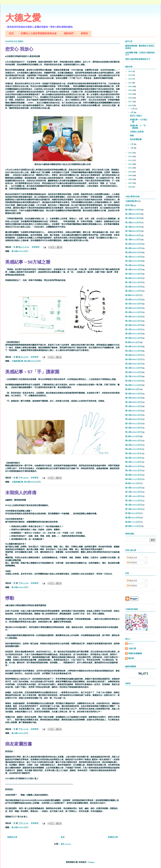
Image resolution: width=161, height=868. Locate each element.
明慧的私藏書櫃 (135, 653)
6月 (132, 144)
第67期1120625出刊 (133, 470)
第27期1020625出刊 (133, 282)
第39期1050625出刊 (133, 338)
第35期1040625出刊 (133, 321)
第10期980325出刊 (133, 210)
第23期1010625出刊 (133, 265)
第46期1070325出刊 (133, 372)
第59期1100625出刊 (133, 432)
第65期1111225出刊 (133, 462)
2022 (130, 83)
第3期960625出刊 (133, 342)
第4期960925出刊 (133, 389)
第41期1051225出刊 (133, 351)
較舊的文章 (113, 837)
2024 (130, 75)
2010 (130, 172)
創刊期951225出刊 (133, 526)
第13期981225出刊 (133, 222)
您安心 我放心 (19, 49)
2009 (130, 175)
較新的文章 (12, 837)
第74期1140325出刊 (133, 505)
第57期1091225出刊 (133, 424)
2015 (130, 153)
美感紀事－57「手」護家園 (32, 372)
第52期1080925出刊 (133, 402)
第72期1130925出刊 (133, 496)
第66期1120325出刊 (133, 466)
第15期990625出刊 (133, 231)
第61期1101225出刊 (133, 445)
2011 (130, 168)
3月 (132, 148)
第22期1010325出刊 (133, 261)
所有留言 (132, 563)
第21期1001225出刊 (133, 257)
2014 (130, 156)
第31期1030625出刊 (133, 304)
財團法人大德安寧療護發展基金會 (39, 33)
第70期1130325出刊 (133, 488)
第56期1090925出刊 (133, 419)
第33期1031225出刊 (133, 312)
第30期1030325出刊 (133, 300)
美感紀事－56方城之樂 (28, 262)
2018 (130, 98)
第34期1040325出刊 (133, 317)
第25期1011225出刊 (133, 274)
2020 (130, 90)
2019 (130, 94)
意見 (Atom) (66, 844)
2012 (130, 164)
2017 (130, 101)
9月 (132, 112)
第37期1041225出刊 (133, 329)
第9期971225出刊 (133, 522)
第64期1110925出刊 (133, 458)
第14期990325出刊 (133, 227)
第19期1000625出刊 (133, 248)
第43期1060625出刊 (133, 359)
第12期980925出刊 (133, 218)
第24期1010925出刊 (133, 269)
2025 (130, 71)
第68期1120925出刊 (133, 475)
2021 (130, 86)
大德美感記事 (17, 361)
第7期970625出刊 (133, 513)
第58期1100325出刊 (133, 428)
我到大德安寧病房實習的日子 (138, 59)
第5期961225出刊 (133, 436)
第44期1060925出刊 (133, 364)
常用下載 (129, 205)
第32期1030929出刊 (133, 308)
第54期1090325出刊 (133, 411)
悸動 (10, 598)
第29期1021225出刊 (133, 291)
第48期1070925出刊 (133, 381)
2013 (130, 160)
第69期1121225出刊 (133, 479)
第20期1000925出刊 (133, 252)
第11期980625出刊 (133, 214)
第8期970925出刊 (133, 518)
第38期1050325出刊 (133, 334)
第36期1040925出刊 (133, 325)
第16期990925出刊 (133, 235)
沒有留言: (36, 247)
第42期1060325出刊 (133, 355)
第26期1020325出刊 (133, 278)
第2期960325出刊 (133, 295)
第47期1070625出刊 (133, 376)
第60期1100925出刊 (133, 441)
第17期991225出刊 (133, 240)
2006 (130, 187)
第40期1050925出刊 (20, 251)
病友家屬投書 (19, 744)
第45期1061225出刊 (133, 368)
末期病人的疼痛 (21, 493)
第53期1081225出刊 (133, 406)
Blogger (91, 862)
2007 (130, 183)
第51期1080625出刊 (133, 398)
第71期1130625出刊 (133, 492)
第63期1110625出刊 (133, 453)
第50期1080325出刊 (133, 394)
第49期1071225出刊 (133, 385)
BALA (131, 644)
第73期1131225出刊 (133, 501)
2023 (130, 79)
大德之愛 (23, 18)
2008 (130, 179)
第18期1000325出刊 (133, 244)
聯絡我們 (69, 33)
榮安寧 (131, 658)
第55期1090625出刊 (133, 415)
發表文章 (132, 558)
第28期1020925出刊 (133, 287)
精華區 (84, 33)
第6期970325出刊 (133, 483)
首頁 (11, 33)
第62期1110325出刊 (133, 449)
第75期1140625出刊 (133, 509)
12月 (133, 109)
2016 (130, 105)
